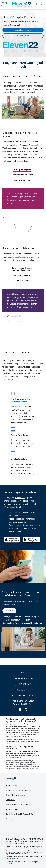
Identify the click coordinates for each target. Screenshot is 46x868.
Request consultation (23, 30)
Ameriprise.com (12, 785)
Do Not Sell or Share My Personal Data (19, 814)
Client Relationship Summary (16, 795)
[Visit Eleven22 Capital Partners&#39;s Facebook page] (20, 710)
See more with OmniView (22, 175)
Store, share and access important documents (22, 269)
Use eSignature (22, 281)
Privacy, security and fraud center (18, 805)
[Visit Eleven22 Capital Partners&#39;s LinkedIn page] (26, 710)
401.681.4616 (25, 684)
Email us (25, 690)
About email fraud (12, 809)
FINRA (14, 859)
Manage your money (22, 180)
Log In (39, 4)
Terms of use (11, 800)
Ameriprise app (21, 498)
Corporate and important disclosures (19, 790)
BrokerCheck (39, 842)
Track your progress (22, 170)
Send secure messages (22, 275)
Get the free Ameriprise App (25, 831)
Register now (37, 623)
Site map (9, 819)
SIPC (21, 859)
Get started (9, 611)
